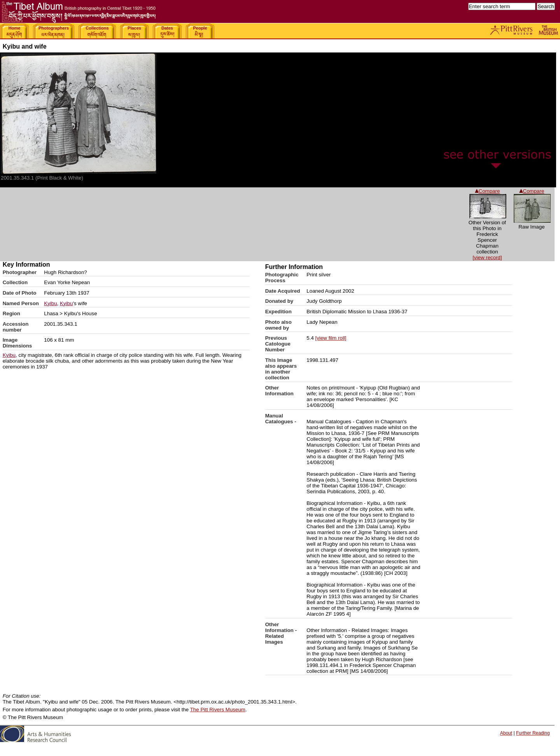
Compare (532, 191)
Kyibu (50, 303)
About (506, 733)
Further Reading (533, 733)
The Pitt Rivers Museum (218, 710)
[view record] (487, 258)
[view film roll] (331, 338)
